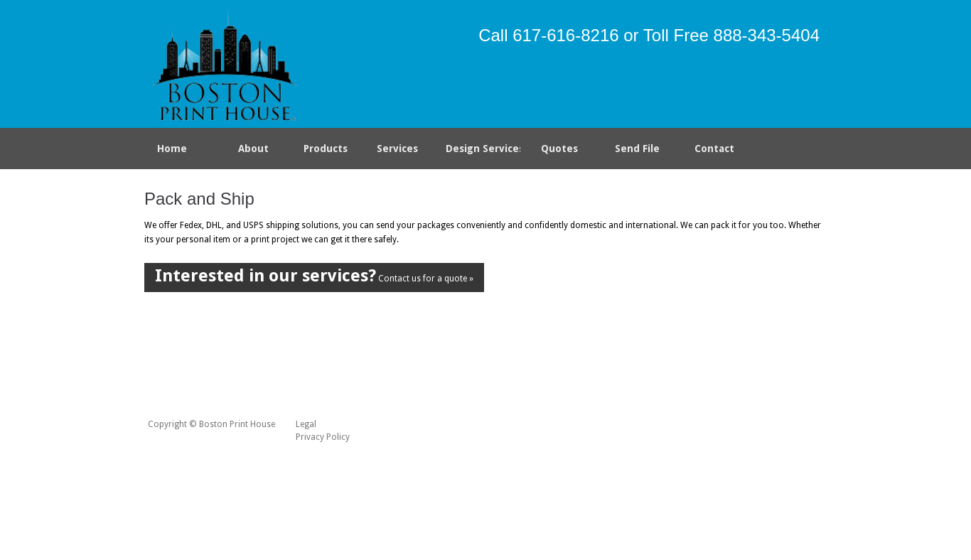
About (253, 149)
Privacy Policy (323, 437)
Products (323, 151)
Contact (714, 149)
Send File (637, 149)
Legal (306, 424)
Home (172, 149)
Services (400, 151)
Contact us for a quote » (314, 276)
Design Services (483, 149)
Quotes (559, 149)
